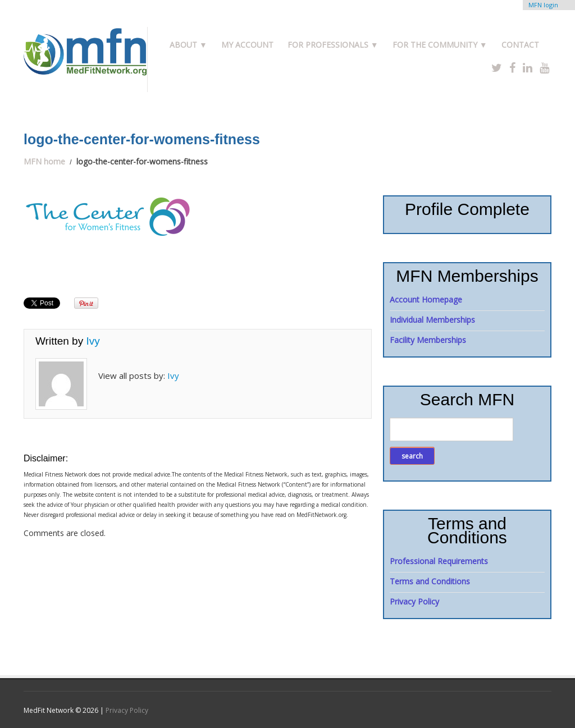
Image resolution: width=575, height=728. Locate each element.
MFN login (543, 5)
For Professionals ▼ (333, 45)
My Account (247, 45)
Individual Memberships (432, 320)
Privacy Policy (414, 601)
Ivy (93, 341)
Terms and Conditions (430, 581)
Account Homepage (426, 299)
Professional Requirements (439, 561)
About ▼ (188, 45)
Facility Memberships (428, 340)
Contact (520, 45)
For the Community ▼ (440, 45)
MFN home (44, 161)
